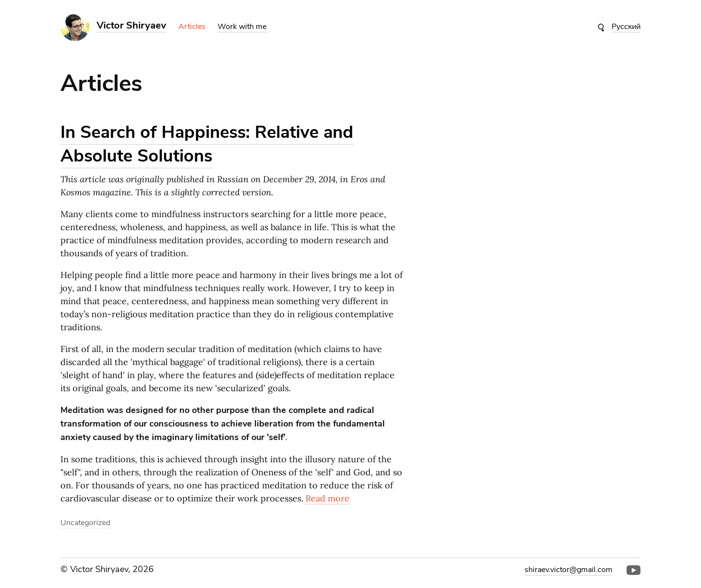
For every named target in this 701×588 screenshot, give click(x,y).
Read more (328, 498)
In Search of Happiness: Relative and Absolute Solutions (207, 144)
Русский (626, 27)
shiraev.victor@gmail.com (569, 570)
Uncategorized (85, 523)
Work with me (242, 27)
